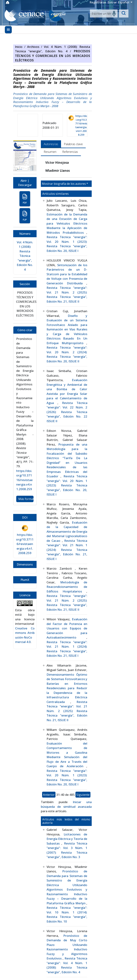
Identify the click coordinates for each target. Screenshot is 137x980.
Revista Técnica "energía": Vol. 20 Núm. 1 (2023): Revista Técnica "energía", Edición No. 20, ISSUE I (67, 485)
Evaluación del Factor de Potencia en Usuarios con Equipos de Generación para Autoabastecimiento (67, 628)
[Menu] (8, 30)
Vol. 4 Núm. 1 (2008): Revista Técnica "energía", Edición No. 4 (25, 256)
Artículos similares (55, 194)
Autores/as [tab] (51, 144)
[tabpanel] (66, 569)
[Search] (104, 14)
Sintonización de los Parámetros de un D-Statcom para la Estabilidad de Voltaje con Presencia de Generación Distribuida (67, 274)
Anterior (49, 795)
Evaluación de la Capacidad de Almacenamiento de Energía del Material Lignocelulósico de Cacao (67, 532)
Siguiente (83, 795)
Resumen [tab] (50, 152)
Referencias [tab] (70, 152)
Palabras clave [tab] (73, 144)
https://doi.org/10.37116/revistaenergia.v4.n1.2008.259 (81, 125)
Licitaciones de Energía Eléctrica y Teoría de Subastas (67, 839)
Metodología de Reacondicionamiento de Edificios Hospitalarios (67, 587)
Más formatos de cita (26, 499)
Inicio (20, 47)
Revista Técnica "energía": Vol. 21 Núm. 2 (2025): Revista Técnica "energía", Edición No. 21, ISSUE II (67, 711)
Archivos (34, 47)
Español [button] (124, 2)
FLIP (25, 216)
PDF (25, 199)
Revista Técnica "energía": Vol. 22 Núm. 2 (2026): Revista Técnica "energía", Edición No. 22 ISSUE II (67, 412)
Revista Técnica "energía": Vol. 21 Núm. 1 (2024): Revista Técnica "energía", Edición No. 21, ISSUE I (67, 550)
